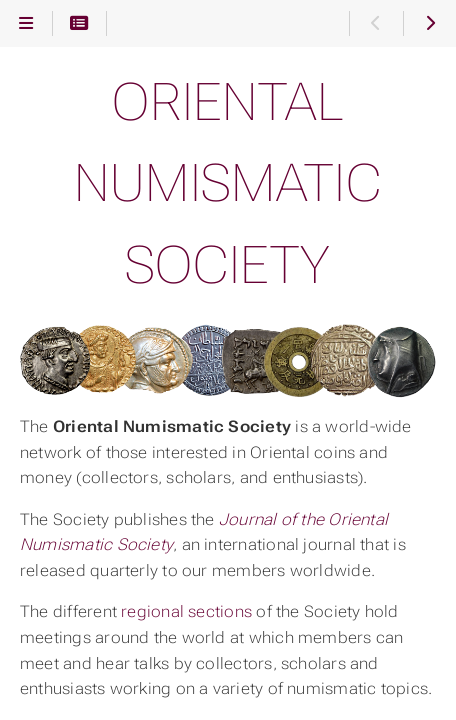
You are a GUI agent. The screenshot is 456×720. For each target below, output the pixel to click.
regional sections (186, 611)
